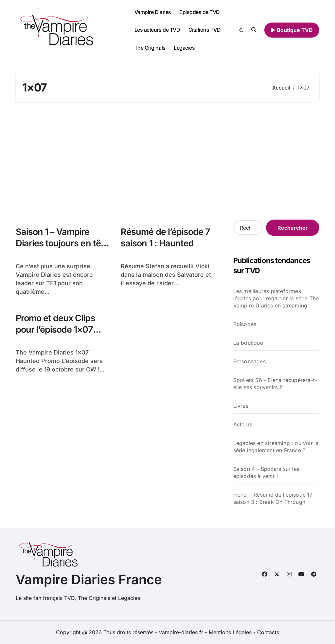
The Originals (150, 48)
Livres (241, 406)
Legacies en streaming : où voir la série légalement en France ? (276, 447)
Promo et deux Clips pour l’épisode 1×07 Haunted (55, 330)
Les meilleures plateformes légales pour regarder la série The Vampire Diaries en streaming (276, 298)
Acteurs (243, 424)
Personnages (249, 361)
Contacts (268, 632)
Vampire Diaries (153, 12)
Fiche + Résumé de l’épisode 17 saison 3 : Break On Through (273, 498)
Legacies (184, 48)
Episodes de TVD (200, 12)
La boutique (248, 343)
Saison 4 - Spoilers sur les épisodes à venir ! (266, 472)
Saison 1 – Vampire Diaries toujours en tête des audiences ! (62, 243)
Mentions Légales (231, 632)
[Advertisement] (168, 161)
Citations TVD (205, 30)
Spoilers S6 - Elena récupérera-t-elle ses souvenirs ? (275, 384)
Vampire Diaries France (89, 579)
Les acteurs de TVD (157, 30)
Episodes (245, 324)
